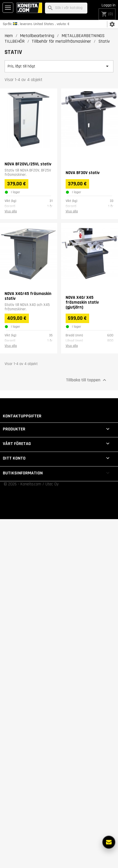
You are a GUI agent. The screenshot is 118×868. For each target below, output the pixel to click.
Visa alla (11, 211)
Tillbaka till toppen (87, 380)
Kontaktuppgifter (22, 416)
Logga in (109, 5)
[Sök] (66, 8)
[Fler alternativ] (109, 842)
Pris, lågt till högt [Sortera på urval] (59, 66)
